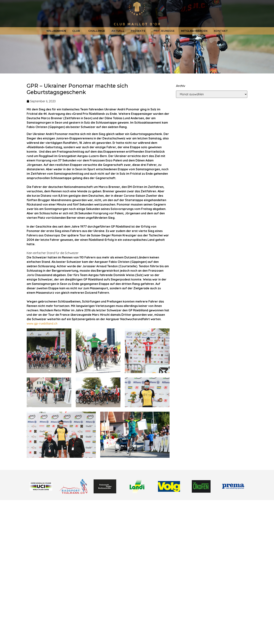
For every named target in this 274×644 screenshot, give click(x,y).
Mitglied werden (194, 31)
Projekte (139, 31)
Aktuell (118, 31)
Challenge (97, 31)
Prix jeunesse (164, 31)
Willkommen (56, 31)
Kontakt (221, 31)
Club (77, 31)
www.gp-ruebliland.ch (42, 323)
